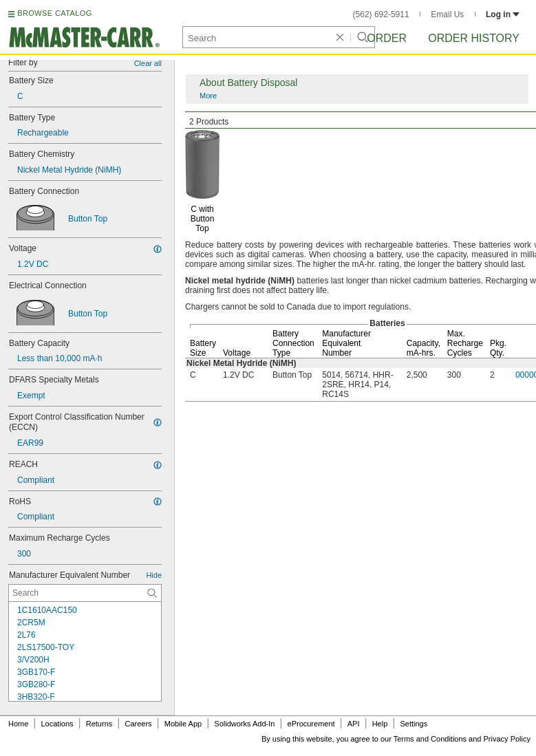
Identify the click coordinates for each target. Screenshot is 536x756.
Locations (57, 724)
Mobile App (183, 724)
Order (387, 38)
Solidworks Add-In (244, 724)
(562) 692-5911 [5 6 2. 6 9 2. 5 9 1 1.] (381, 14)
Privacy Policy (507, 739)
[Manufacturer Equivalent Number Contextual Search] (85, 593)
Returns (99, 724)
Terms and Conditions (430, 739)
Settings (414, 724)
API (354, 724)
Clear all (148, 63)
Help (380, 724)
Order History (474, 38)
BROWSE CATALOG (54, 13)
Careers (138, 724)
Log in (503, 14)
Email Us (447, 14)
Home (18, 724)
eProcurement (311, 724)
